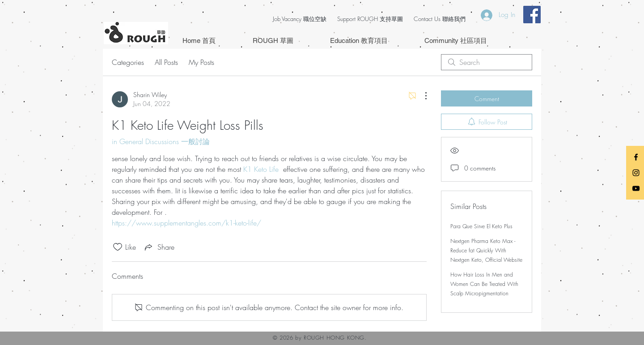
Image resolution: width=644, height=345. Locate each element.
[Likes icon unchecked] (118, 247)
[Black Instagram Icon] (636, 173)
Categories (128, 62)
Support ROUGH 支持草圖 (370, 19)
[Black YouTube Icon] (636, 188)
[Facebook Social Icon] (532, 15)
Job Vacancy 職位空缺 (300, 19)
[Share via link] (159, 247)
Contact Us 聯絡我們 (440, 19)
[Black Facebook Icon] (636, 157)
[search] (487, 62)
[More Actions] (421, 96)
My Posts (201, 62)
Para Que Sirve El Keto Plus (481, 226)
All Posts (166, 62)
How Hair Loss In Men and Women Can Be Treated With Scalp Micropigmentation (484, 284)
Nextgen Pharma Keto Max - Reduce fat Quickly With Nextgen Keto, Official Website (486, 250)
